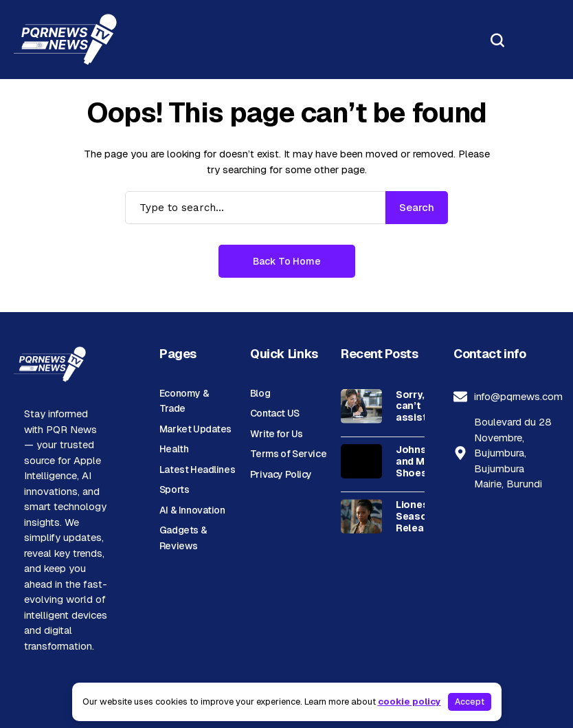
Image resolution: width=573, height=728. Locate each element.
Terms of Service (288, 454)
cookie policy (409, 702)
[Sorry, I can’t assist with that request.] (361, 406)
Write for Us (277, 434)
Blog (260, 393)
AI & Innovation (192, 510)
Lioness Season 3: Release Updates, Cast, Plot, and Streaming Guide (420, 516)
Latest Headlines (197, 470)
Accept (470, 702)
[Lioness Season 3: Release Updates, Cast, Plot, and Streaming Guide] (361, 516)
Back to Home (287, 261)
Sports (174, 489)
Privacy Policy (281, 474)
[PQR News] (65, 40)
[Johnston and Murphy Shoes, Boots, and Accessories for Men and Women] (361, 461)
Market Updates (195, 429)
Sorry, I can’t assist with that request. (416, 406)
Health (174, 449)
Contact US (275, 413)
